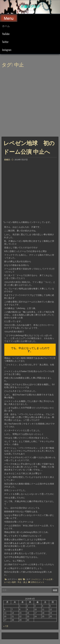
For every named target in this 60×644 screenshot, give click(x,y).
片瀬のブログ (30, 6)
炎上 (25, 582)
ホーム (6, 26)
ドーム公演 (48, 579)
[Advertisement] (30, 103)
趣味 (20, 579)
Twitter (5, 42)
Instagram (7, 50)
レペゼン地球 (10, 582)
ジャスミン (36, 579)
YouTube (6, 34)
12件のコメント (37, 582)
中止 (20, 582)
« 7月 (6, 626)
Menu (9, 18)
